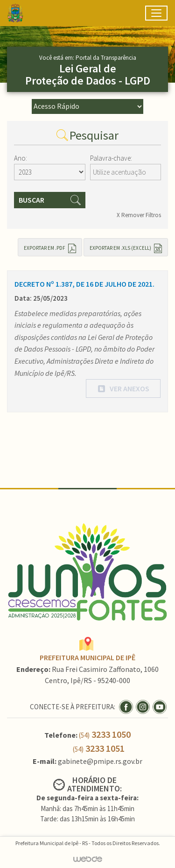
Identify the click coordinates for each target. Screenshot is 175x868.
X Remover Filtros (139, 215)
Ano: (21, 158)
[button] (123, 388)
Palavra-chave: (111, 158)
